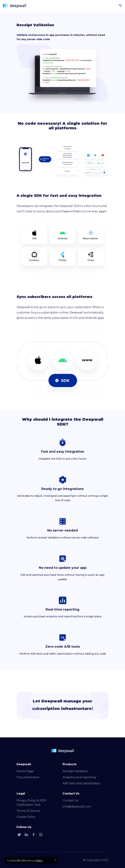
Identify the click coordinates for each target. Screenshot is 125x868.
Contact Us (70, 800)
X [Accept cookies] (55, 860)
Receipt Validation (75, 771)
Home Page (25, 771)
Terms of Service (28, 811)
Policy (39, 861)
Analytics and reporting (79, 777)
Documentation (28, 777)
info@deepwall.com (77, 807)
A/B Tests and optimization (81, 783)
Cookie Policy (26, 817)
